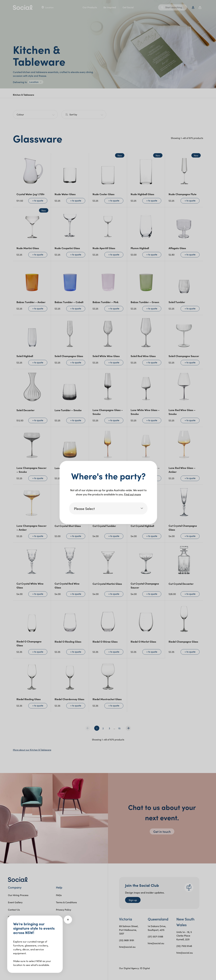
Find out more (132, 494)
